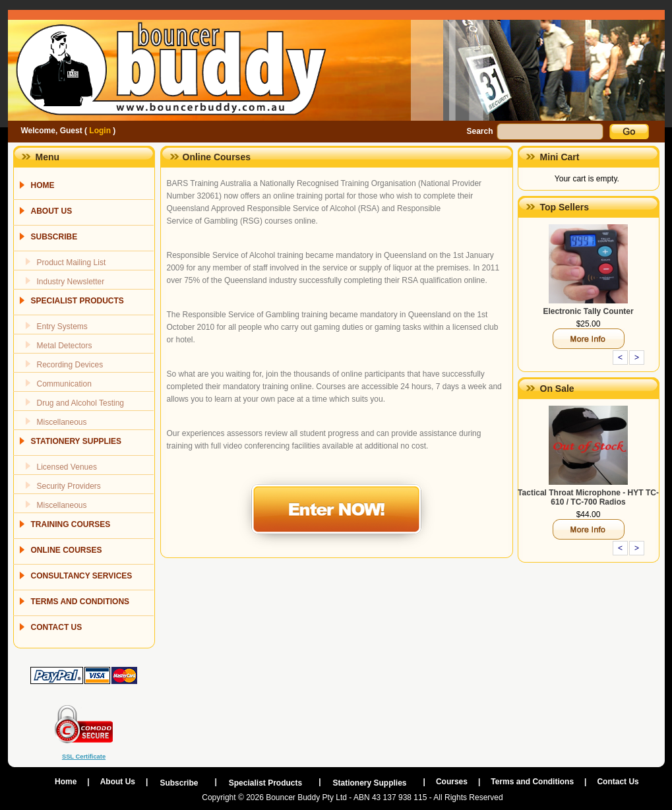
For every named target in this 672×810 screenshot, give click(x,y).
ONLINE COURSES (67, 550)
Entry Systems (62, 327)
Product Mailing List (72, 263)
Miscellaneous (62, 422)
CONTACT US (57, 627)
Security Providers (69, 486)
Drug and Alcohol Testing (81, 403)
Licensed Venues (67, 467)
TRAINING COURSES (71, 524)
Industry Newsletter (71, 282)
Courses (452, 782)
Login (100, 131)
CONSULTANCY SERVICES (82, 576)
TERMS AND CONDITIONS (80, 602)
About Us (118, 782)
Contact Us (618, 782)
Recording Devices (70, 365)
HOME (43, 185)
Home (66, 782)
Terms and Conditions (532, 782)
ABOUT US (52, 211)
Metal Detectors (65, 346)
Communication (64, 384)
